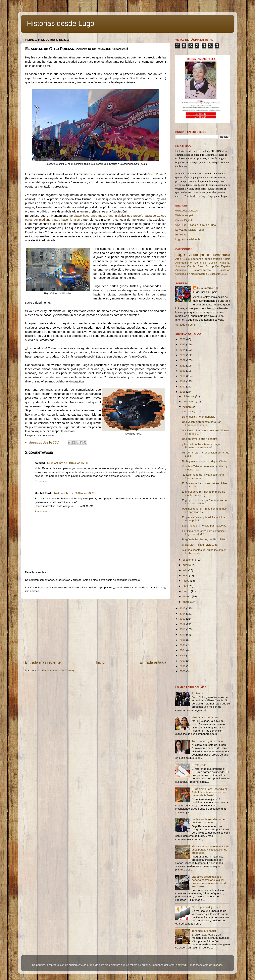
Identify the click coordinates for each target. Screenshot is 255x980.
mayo (186, 581)
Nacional (225, 263)
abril (186, 586)
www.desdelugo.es (187, 211)
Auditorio (181, 270)
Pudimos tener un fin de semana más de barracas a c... (204, 510)
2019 (183, 376)
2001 (183, 666)
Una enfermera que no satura (200, 439)
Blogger (218, 965)
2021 (183, 366)
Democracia (222, 255)
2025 (183, 344)
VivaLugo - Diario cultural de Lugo (196, 225)
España (226, 266)
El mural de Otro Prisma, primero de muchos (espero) (204, 493)
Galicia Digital (184, 220)
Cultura (193, 255)
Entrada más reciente (43, 662)
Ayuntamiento (183, 263)
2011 (183, 629)
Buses (224, 274)
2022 (183, 360)
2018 (183, 381)
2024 (183, 350)
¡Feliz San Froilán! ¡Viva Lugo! (200, 545)
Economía (197, 259)
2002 (183, 661)
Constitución (183, 274)
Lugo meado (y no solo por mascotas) (205, 526)
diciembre (189, 396)
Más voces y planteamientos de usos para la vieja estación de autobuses (210, 850)
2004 (183, 650)
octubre (188, 407)
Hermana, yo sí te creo (205, 717)
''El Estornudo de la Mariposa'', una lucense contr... (203, 476)
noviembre (189, 402)
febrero (187, 596)
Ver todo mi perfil (185, 325)
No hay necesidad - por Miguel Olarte (204, 461)
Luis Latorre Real (208, 288)
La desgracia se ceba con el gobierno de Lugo (208, 821)
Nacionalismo (199, 274)
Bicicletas (224, 270)
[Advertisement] (96, 629)
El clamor (197, 693)
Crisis (227, 259)
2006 (183, 640)
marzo (187, 591)
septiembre (190, 560)
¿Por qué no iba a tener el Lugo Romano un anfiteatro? (201, 446)
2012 (183, 624)
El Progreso (182, 235)
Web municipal (184, 215)
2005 (183, 645)
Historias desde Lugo (61, 23)
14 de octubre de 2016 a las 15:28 (67, 463)
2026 (183, 339)
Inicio (100, 662)
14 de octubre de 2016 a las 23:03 (74, 493)
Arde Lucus (182, 259)
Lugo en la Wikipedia (188, 239)
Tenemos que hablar (204, 931)
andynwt (181, 965)
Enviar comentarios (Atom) (58, 670)
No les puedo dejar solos (206, 907)
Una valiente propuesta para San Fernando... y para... (202, 423)
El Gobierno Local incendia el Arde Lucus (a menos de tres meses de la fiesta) (209, 792)
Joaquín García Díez (189, 266)
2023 (183, 355)
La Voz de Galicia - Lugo (190, 230)
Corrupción (212, 266)
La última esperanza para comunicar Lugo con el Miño (204, 533)
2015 (183, 608)
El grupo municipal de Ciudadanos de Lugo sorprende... (204, 502)
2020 (183, 371)
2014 (183, 614)
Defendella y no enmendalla (199, 417)
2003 (183, 655)
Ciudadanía (214, 274)
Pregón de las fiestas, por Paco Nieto (204, 539)
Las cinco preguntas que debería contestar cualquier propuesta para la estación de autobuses (209, 882)
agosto (187, 565)
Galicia (213, 263)
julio (185, 570)
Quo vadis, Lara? (192, 411)
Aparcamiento (202, 270)
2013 (183, 619)
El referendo (199, 765)
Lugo (180, 254)
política (205, 255)
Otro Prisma (157, 174)
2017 (183, 387)
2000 (183, 671)
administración (213, 259)
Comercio (200, 263)
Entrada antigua (153, 662)
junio (186, 575)
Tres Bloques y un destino (207, 741)
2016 (183, 392)
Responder (41, 481)
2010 (183, 635)
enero (186, 602)
